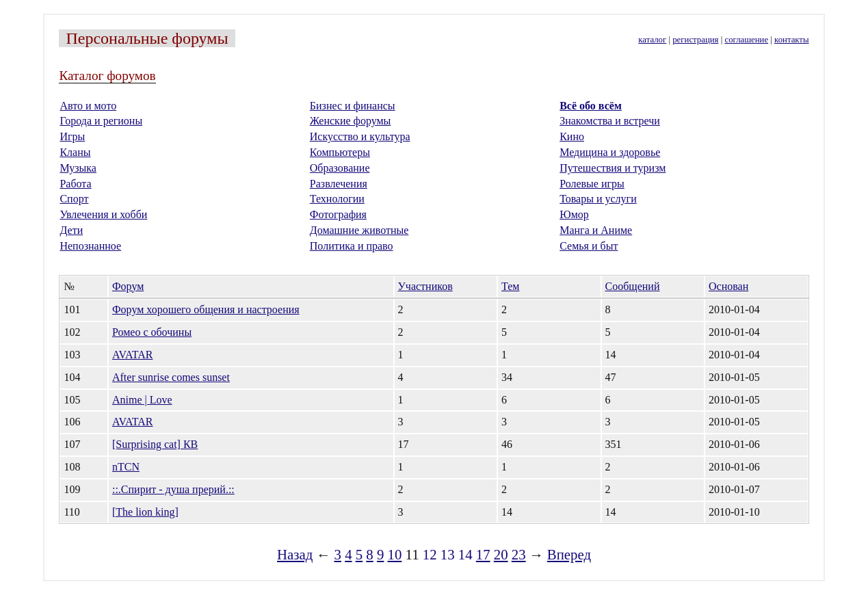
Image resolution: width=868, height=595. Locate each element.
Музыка (78, 168)
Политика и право (352, 246)
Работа (75, 184)
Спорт (74, 199)
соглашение (746, 40)
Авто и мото (88, 106)
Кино (572, 136)
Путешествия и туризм (613, 168)
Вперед (569, 554)
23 (519, 554)
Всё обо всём (591, 106)
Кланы (75, 152)
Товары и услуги (598, 199)
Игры (72, 136)
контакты (791, 40)
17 (483, 554)
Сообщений (633, 286)
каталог (652, 40)
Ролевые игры (592, 184)
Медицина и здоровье (610, 152)
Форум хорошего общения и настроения (206, 309)
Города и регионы (101, 121)
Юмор (574, 214)
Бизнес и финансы (353, 106)
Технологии (337, 199)
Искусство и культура (360, 136)
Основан (728, 286)
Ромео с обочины (152, 332)
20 (501, 554)
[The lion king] (145, 512)
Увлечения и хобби (103, 214)
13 (448, 554)
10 (395, 554)
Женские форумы (351, 121)
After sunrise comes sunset (171, 377)
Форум (128, 286)
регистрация (695, 40)
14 (465, 554)
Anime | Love (142, 400)
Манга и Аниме (596, 230)
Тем (510, 286)
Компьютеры (340, 152)
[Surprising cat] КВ (155, 444)
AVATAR (132, 355)
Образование (340, 168)
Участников (425, 286)
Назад (295, 554)
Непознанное (90, 246)
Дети (71, 230)
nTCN (126, 467)
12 (430, 554)
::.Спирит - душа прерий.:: (173, 489)
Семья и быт (589, 246)
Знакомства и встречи (610, 121)
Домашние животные (359, 230)
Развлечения (339, 184)
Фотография (338, 214)
